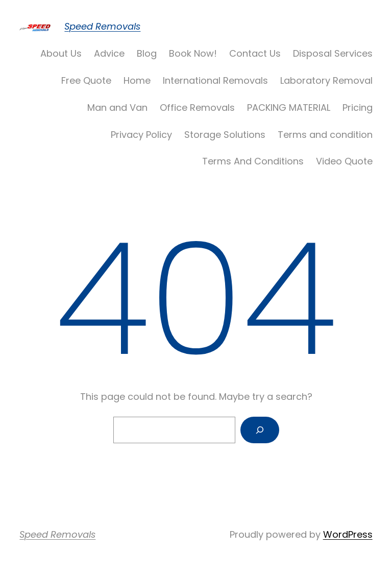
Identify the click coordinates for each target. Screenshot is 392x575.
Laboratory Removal (326, 80)
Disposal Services (333, 53)
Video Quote (344, 161)
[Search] (260, 430)
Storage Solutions (225, 135)
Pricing (358, 107)
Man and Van (117, 107)
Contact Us (255, 53)
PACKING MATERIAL (289, 107)
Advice (109, 53)
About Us (61, 53)
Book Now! (193, 53)
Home (137, 80)
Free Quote (86, 80)
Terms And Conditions (253, 161)
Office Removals (197, 107)
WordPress (348, 534)
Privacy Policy (141, 135)
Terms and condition (325, 135)
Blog (147, 53)
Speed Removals (102, 26)
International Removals (215, 80)
